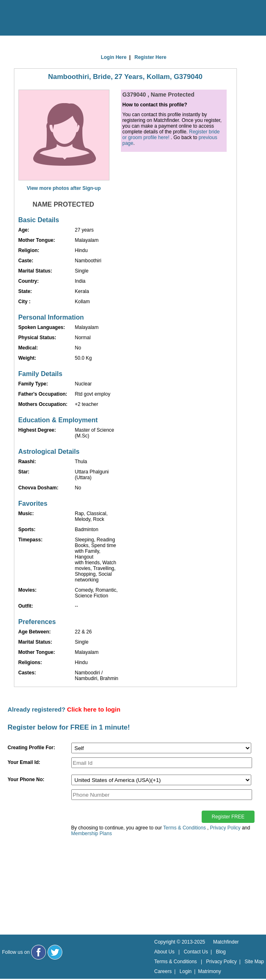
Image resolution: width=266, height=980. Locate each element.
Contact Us (196, 952)
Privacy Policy (225, 828)
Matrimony (209, 971)
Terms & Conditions (184, 828)
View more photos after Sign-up (64, 188)
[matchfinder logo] (41, 18)
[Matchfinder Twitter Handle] (55, 952)
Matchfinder (226, 942)
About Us (164, 952)
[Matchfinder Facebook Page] (39, 952)
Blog (221, 952)
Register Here (150, 57)
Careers (163, 971)
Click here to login (94, 709)
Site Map (254, 962)
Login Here (114, 57)
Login (185, 971)
